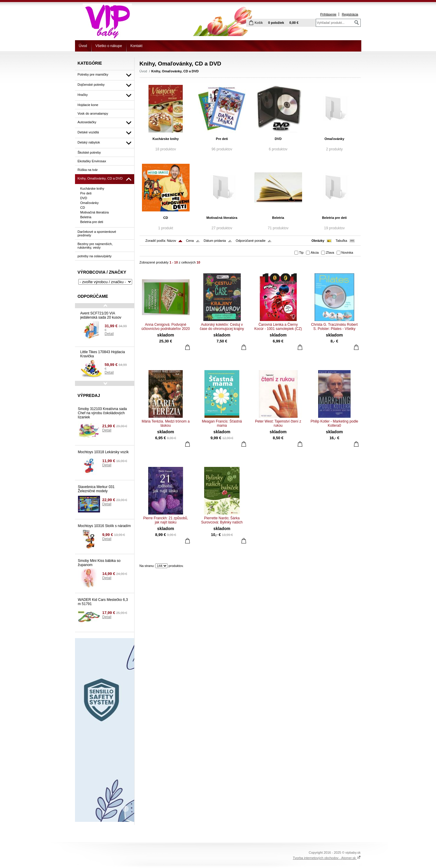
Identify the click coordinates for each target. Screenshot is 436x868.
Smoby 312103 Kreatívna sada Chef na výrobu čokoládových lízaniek (103, 413)
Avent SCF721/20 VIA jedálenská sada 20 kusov (101, 315)
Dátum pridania (215, 241)
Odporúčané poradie (251, 241)
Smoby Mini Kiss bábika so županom (99, 563)
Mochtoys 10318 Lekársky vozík (103, 452)
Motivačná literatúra (222, 218)
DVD (278, 139)
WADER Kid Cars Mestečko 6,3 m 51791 (103, 602)
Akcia (315, 253)
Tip (301, 253)
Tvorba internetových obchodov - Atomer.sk (327, 858)
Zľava (330, 253)
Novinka (347, 253)
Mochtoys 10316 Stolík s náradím (104, 526)
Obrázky (318, 241)
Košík (259, 23)
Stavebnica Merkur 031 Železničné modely (96, 489)
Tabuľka (342, 241)
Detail (109, 334)
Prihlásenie (328, 14)
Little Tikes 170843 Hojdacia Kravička (103, 354)
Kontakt (136, 46)
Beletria (278, 218)
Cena (190, 241)
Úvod (83, 46)
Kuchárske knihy (165, 139)
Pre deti (222, 139)
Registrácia (350, 14)
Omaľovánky (334, 139)
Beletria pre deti (334, 218)
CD (166, 218)
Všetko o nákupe (109, 46)
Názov (172, 241)
